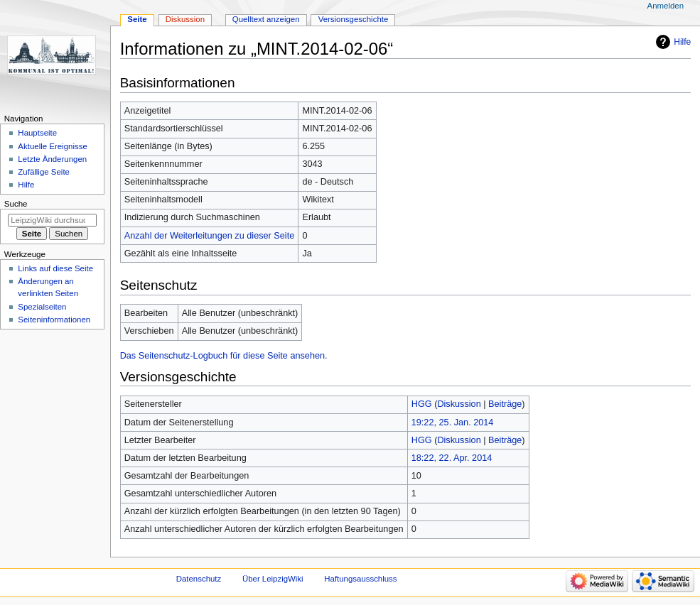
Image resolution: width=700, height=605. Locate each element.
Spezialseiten (42, 307)
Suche (16, 204)
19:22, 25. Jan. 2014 (453, 423)
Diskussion (459, 404)
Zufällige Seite (44, 172)
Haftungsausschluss (360, 579)
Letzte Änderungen (52, 159)
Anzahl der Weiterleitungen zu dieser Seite (210, 236)
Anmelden (666, 6)
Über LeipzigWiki (273, 579)
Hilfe (682, 42)
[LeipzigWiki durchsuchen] (52, 220)
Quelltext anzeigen (266, 19)
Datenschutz (199, 579)
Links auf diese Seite (55, 268)
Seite (137, 19)
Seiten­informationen (54, 320)
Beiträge (505, 404)
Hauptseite (37, 133)
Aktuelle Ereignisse (52, 146)
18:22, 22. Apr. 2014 (452, 458)
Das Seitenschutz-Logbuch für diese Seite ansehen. (224, 356)
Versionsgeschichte (354, 19)
